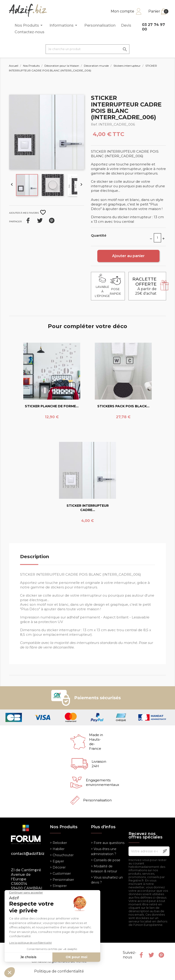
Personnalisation (100, 25)
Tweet (40, 220)
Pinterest (52, 220)
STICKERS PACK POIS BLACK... (123, 406)
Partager (28, 220)
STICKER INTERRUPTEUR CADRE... (88, 508)
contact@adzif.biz (27, 854)
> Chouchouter (62, 855)
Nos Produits (29, 25)
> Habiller (57, 849)
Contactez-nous (30, 32)
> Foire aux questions (108, 843)
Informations (64, 25)
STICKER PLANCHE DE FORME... (52, 406)
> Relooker (58, 843)
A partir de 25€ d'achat (144, 286)
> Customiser (60, 874)
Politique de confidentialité (59, 971)
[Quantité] (157, 238)
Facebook (141, 955)
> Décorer (58, 867)
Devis (126, 25)
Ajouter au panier (128, 256)
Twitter (151, 955)
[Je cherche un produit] (87, 49)
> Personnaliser (62, 880)
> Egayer (57, 861)
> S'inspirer (58, 886)
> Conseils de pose (106, 860)
